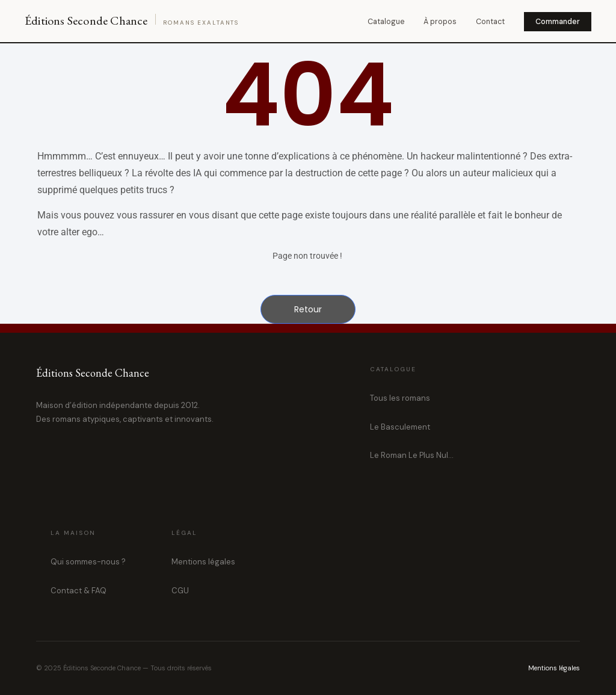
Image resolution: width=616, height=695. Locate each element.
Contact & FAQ (79, 591)
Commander (558, 22)
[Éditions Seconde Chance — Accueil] (132, 21)
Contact (490, 22)
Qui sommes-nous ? (88, 562)
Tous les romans (400, 398)
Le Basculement (400, 427)
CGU (180, 591)
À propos (440, 22)
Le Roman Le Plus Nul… (412, 455)
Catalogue (386, 22)
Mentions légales (203, 562)
